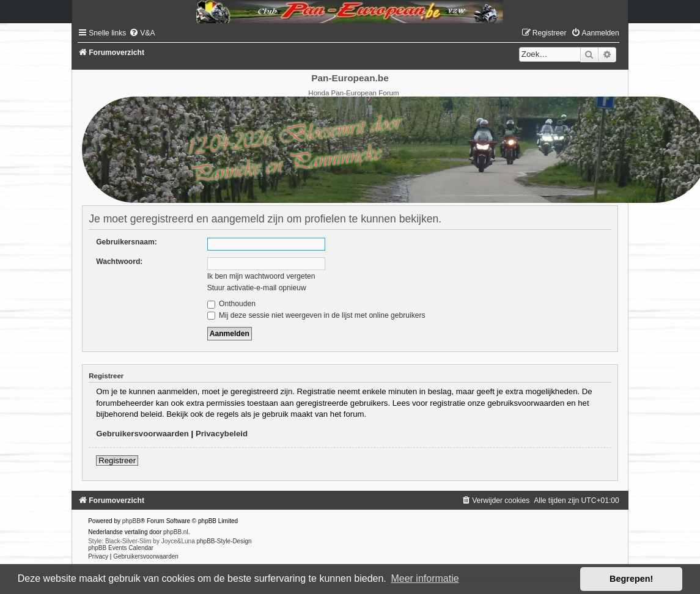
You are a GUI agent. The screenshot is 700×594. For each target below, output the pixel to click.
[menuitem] (142, 33)
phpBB (131, 521)
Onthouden (231, 304)
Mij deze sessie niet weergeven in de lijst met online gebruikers (316, 315)
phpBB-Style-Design (224, 541)
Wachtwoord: (119, 262)
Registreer (117, 460)
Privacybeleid (222, 434)
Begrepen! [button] (631, 579)
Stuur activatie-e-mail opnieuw (257, 288)
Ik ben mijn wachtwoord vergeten (261, 276)
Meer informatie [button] (425, 578)
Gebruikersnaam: (126, 242)
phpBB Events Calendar (121, 548)
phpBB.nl (176, 532)
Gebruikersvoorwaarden (142, 434)
